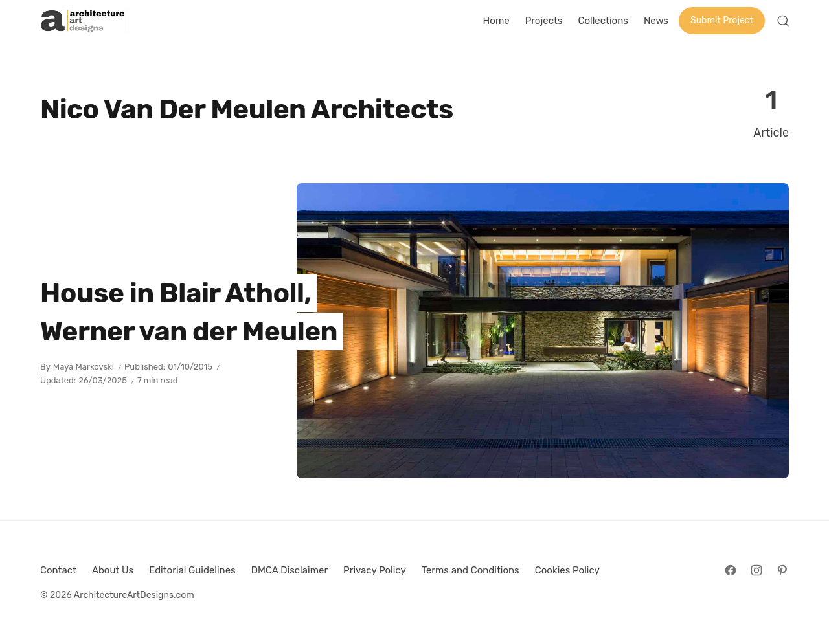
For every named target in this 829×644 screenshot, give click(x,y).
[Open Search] (783, 21)
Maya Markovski (84, 367)
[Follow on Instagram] (756, 570)
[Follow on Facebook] (731, 570)
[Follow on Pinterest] (782, 570)
